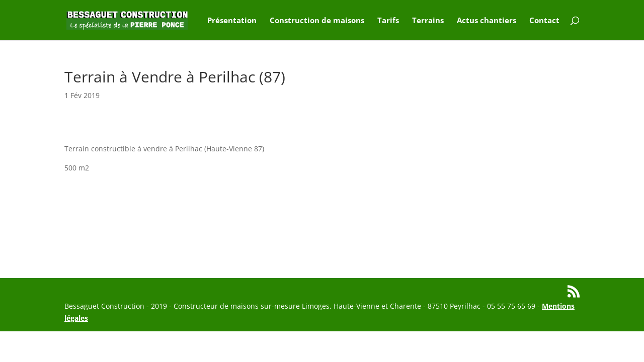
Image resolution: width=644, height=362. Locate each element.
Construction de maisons (317, 21)
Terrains (428, 21)
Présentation (232, 21)
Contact (544, 21)
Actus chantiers (487, 21)
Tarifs (388, 21)
